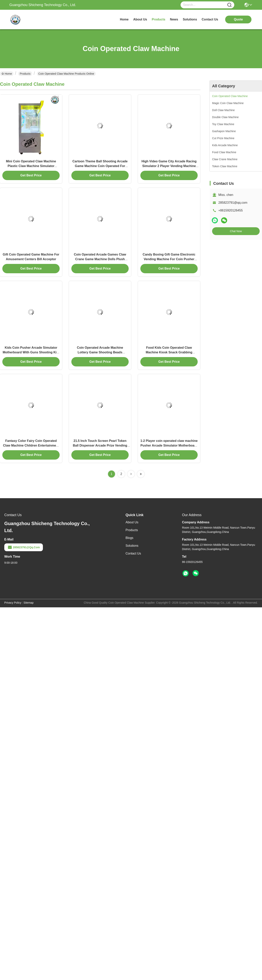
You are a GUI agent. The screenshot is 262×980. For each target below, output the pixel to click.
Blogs (129, 538)
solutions (190, 19)
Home (124, 19)
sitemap (29, 603)
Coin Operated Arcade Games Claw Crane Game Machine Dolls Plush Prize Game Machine (100, 259)
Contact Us (133, 553)
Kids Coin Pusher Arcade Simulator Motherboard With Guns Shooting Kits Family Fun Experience (31, 352)
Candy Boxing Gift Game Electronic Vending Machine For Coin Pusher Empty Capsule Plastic (169, 259)
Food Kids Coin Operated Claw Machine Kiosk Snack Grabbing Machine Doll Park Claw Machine (169, 352)
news (174, 19)
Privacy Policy (13, 603)
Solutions (132, 546)
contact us (210, 19)
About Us (132, 522)
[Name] (229, 5)
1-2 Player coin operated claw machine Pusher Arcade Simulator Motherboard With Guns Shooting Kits (169, 445)
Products (25, 74)
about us (140, 19)
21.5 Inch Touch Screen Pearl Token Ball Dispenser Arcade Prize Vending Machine (100, 445)
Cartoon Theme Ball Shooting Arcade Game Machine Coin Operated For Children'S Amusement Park (100, 166)
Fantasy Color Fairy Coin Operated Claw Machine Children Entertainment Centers (31, 445)
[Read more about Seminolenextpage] (131, 474)
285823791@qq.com (233, 203)
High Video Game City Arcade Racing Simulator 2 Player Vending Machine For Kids (169, 166)
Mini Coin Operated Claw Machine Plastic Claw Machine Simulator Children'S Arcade (31, 166)
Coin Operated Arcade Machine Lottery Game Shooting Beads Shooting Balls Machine (100, 352)
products (159, 19)
